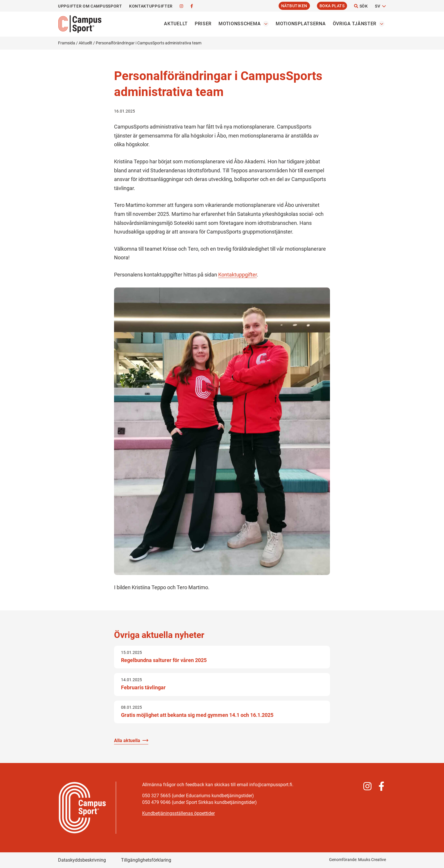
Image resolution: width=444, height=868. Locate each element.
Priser (203, 24)
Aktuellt (176, 24)
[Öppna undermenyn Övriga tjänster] (382, 24)
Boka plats (332, 6)
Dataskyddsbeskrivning (82, 860)
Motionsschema (240, 24)
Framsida (67, 43)
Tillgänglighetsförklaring (146, 860)
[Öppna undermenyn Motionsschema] (266, 24)
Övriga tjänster (355, 24)
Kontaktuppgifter (151, 6)
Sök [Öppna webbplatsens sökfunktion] (361, 6)
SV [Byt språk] (378, 6)
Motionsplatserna (301, 24)
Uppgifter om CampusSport (90, 6)
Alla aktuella (127, 740)
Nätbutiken (294, 6)
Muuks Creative (372, 860)
